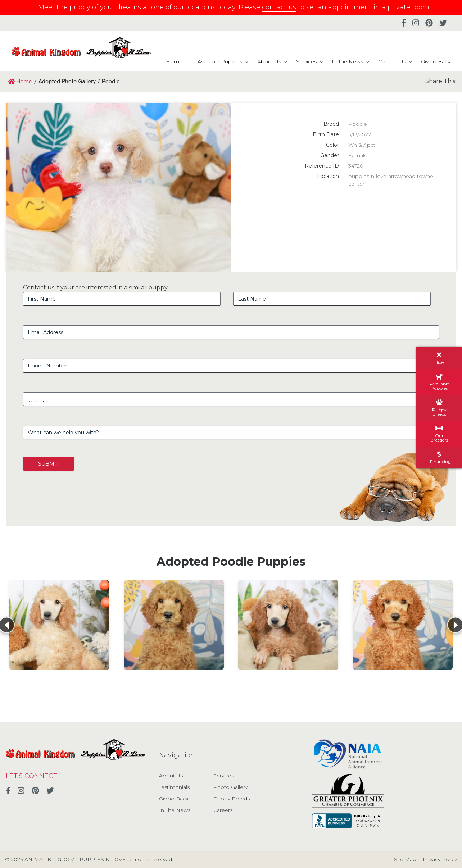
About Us (269, 61)
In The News (347, 61)
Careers (223, 810)
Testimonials (174, 787)
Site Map (405, 859)
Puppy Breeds (232, 799)
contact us (279, 7)
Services (306, 61)
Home (174, 61)
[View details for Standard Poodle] (59, 625)
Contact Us (392, 61)
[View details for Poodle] (174, 625)
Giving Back (436, 61)
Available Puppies (220, 61)
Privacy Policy (440, 859)
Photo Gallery (230, 787)
